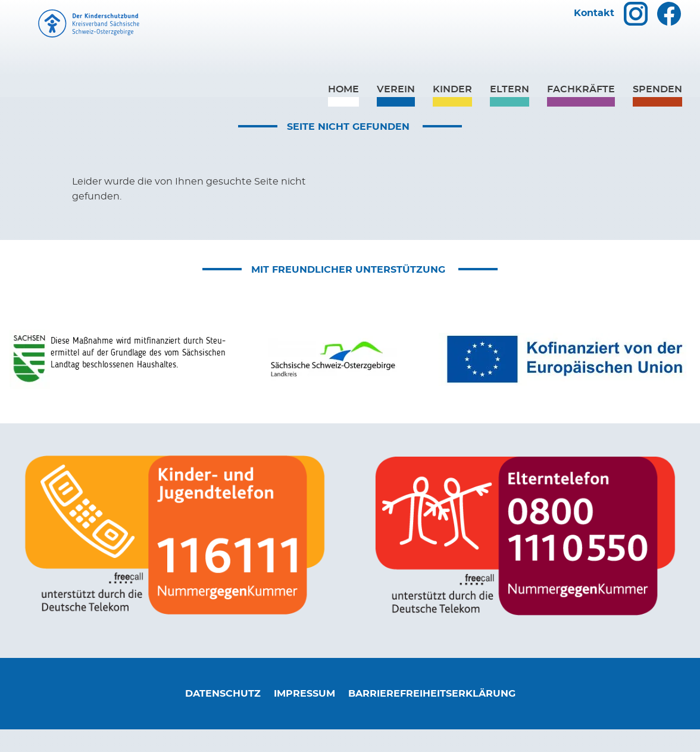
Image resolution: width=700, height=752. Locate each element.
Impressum (304, 716)
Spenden (657, 111)
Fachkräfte (581, 111)
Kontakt (594, 36)
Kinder (452, 111)
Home (343, 111)
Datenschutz (223, 716)
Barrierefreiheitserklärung (432, 716)
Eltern (510, 111)
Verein (396, 111)
